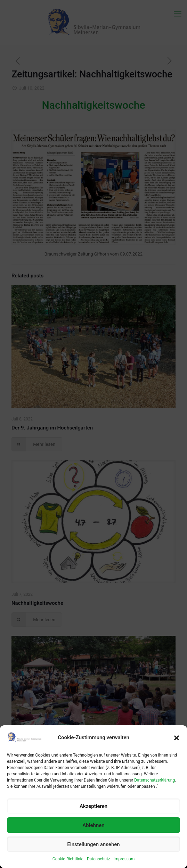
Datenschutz (99, 859)
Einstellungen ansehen (93, 844)
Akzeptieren (93, 806)
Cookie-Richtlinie (68, 859)
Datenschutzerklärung (155, 780)
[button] (177, 738)
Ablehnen (93, 825)
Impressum (124, 859)
